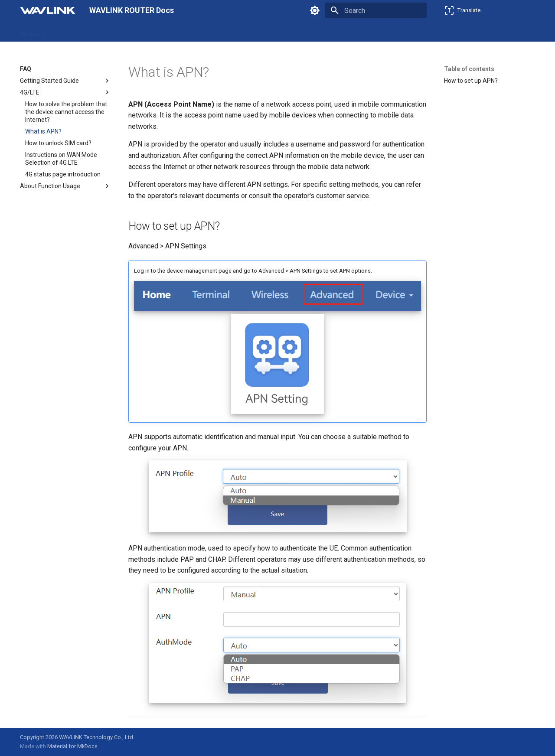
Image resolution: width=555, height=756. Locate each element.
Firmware (153, 32)
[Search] (376, 10)
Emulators (212, 32)
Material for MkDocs (72, 746)
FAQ (182, 32)
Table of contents (469, 69)
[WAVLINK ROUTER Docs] (48, 10)
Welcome (33, 32)
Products (68, 32)
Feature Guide (110, 32)
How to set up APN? (471, 81)
